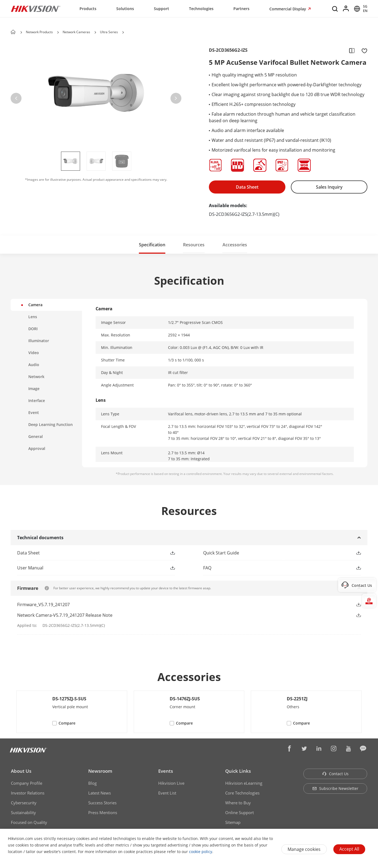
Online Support (240, 812)
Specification (152, 245)
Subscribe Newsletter (335, 788)
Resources (194, 245)
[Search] (335, 9)
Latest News (100, 793)
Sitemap (233, 822)
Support (161, 9)
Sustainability (23, 812)
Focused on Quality (29, 822)
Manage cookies (304, 849)
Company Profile (27, 783)
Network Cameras (76, 32)
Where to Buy (238, 803)
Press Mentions (103, 812)
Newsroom (100, 771)
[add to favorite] (363, 50)
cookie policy (201, 852)
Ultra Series (109, 32)
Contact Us (335, 774)
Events (166, 771)
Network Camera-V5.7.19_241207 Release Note (65, 615)
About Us (21, 771)
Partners (241, 9)
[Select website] (360, 9)
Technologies (201, 9)
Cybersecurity (24, 803)
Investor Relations (28, 793)
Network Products (39, 32)
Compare (67, 723)
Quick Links (238, 771)
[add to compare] (352, 50)
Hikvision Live (171, 783)
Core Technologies (242, 793)
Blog (92, 783)
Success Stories (102, 803)
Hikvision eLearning (244, 783)
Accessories (235, 245)
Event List (167, 793)
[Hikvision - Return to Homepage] (36, 9)
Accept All (349, 849)
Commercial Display (288, 9)
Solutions (125, 9)
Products (88, 9)
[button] (58, 32)
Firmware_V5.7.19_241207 (43, 605)
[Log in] (346, 9)
